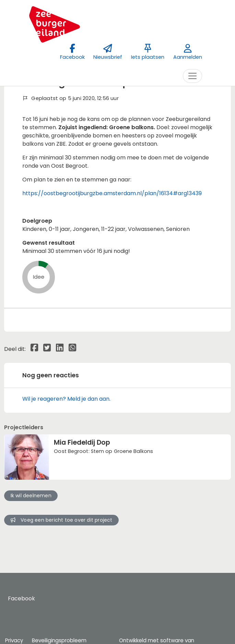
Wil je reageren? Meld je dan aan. (66, 399)
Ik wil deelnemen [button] (31, 496)
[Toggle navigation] (192, 76)
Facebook (21, 598)
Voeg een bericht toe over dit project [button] (62, 520)
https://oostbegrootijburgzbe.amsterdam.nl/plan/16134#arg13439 (112, 193)
